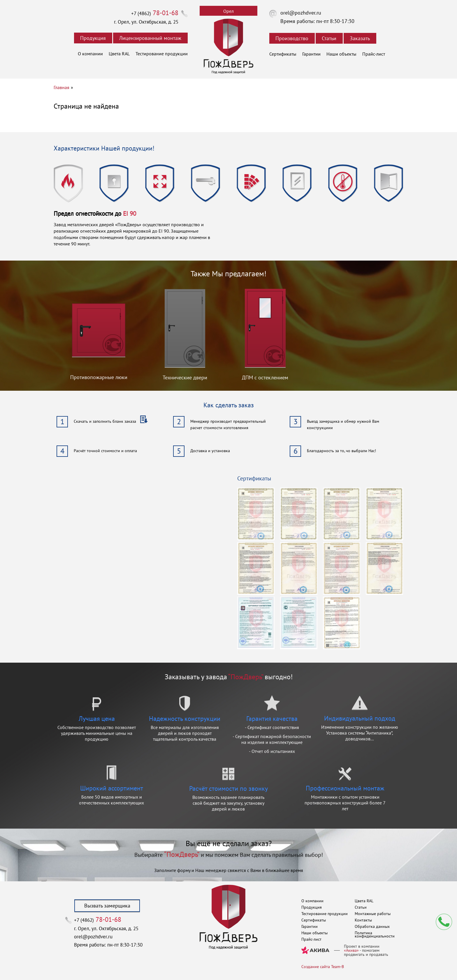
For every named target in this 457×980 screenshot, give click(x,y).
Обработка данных (372, 926)
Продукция (93, 38)
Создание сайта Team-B (323, 967)
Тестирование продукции (162, 54)
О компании (90, 54)
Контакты (363, 920)
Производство (292, 38)
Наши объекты (341, 54)
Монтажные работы (373, 914)
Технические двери (185, 377)
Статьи (329, 38)
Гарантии (311, 54)
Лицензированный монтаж (150, 38)
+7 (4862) (155, 13)
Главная (61, 87)
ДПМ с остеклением (265, 377)
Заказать (360, 38)
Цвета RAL (119, 54)
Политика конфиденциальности (375, 934)
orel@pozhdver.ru (301, 13)
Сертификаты (283, 54)
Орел (228, 11)
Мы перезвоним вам (444, 922)
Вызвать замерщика (107, 906)
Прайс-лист (374, 54)
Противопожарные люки (99, 377)
